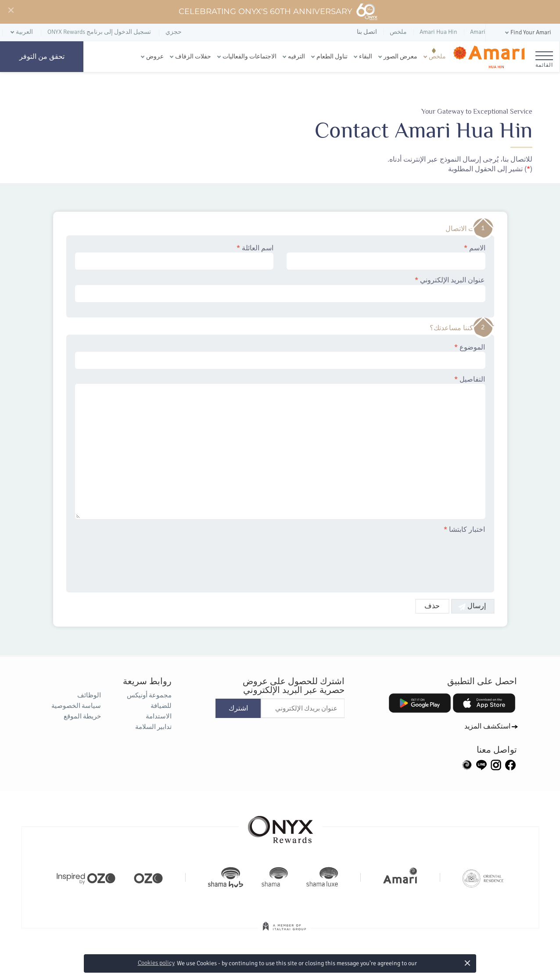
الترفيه (296, 56)
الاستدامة (159, 716)
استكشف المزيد (487, 726)
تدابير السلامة (153, 727)
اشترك (238, 708)
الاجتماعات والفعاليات (249, 56)
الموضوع (280, 356)
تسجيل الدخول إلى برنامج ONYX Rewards (99, 32)
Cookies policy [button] (156, 963)
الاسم (386, 257)
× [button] (467, 963)
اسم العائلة (174, 257)
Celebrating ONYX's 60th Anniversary (278, 12)
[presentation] (419, 558)
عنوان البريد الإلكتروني (280, 289)
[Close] (11, 11)
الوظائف (89, 695)
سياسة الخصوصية (76, 706)
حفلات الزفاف (193, 56)
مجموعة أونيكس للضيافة (149, 700)
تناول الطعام (332, 56)
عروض (155, 56)
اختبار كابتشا (465, 530)
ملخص (437, 56)
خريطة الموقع (82, 716)
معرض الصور (400, 56)
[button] (527, 33)
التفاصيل (280, 447)
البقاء (366, 56)
